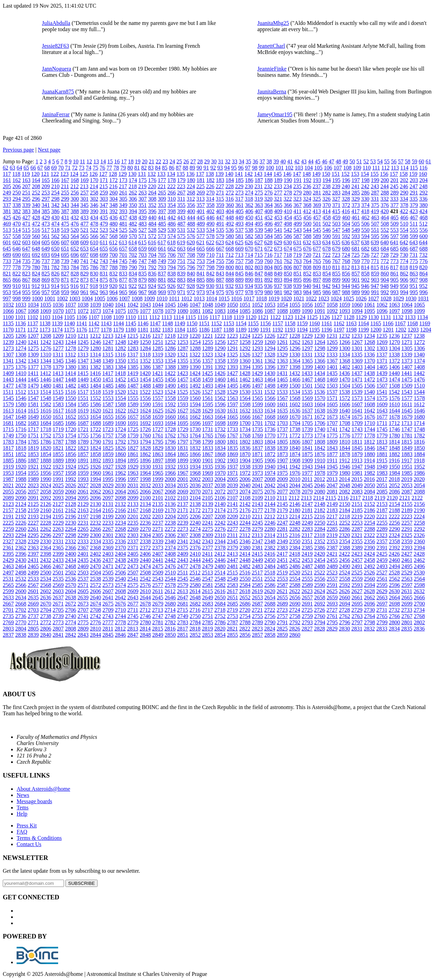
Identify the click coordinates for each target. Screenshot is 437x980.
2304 (145, 535)
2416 (270, 554)
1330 (294, 355)
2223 (407, 516)
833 (123, 274)
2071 (208, 492)
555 (414, 230)
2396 (21, 554)
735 (26, 261)
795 (181, 267)
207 (26, 186)
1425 (207, 373)
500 (307, 224)
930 (210, 286)
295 (26, 199)
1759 (133, 435)
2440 (145, 560)
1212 (95, 336)
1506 (370, 386)
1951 (407, 467)
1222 (220, 336)
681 (356, 249)
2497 (8, 573)
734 (17, 261)
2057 (33, 492)
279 (298, 193)
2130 (95, 504)
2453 (307, 560)
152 (345, 174)
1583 (58, 404)
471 (26, 224)
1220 (195, 336)
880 (152, 280)
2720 (245, 610)
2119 (380, 498)
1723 (108, 429)
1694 (170, 423)
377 (394, 205)
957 (46, 292)
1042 (133, 305)
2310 (220, 535)
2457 (357, 560)
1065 (419, 305)
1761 (158, 435)
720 (307, 255)
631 (297, 242)
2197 (83, 516)
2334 (95, 541)
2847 (133, 635)
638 (365, 242)
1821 (58, 448)
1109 (119, 317)
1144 (119, 323)
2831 (357, 629)
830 (94, 274)
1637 (307, 411)
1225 (257, 336)
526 (133, 230)
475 (65, 224)
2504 (95, 573)
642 (404, 242)
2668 (21, 604)
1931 (158, 467)
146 (287, 174)
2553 (282, 579)
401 (201, 211)
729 (394, 255)
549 (356, 230)
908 (424, 280)
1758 (120, 435)
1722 (95, 429)
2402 (95, 554)
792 (152, 267)
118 (16, 174)
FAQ (22, 832)
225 (200, 186)
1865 (183, 454)
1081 (195, 311)
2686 (245, 604)
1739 (307, 429)
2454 (320, 560)
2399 (58, 554)
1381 (83, 367)
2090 (21, 498)
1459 (208, 379)
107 (338, 168)
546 (327, 230)
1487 (133, 386)
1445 (33, 379)
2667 (8, 604)
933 (239, 286)
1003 (75, 298)
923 (142, 286)
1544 (419, 392)
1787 (58, 442)
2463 (8, 566)
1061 (370, 305)
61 (428, 161)
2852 (195, 635)
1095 (370, 311)
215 (103, 186)
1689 (108, 423)
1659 (158, 417)
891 (259, 280)
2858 (270, 635)
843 (220, 274)
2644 (145, 597)
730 (404, 255)
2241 (208, 523)
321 (278, 199)
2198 (95, 516)
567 (104, 236)
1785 (33, 442)
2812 (120, 629)
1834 (220, 448)
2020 (419, 479)
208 (36, 186)
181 (201, 180)
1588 (120, 404)
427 (26, 217)
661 (162, 249)
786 (94, 267)
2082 (345, 492)
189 (278, 180)
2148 (320, 504)
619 (181, 242)
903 (375, 280)
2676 (120, 604)
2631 (407, 591)
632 (307, 242)
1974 (270, 473)
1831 (183, 448)
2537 (83, 579)
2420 (319, 554)
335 (413, 199)
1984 (394, 473)
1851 (8, 454)
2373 (158, 548)
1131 (386, 317)
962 (94, 292)
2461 (407, 560)
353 (162, 205)
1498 (270, 386)
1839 (282, 448)
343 (65, 205)
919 (103, 286)
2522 (319, 573)
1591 (158, 404)
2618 (245, 591)
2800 (394, 622)
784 (75, 267)
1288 (195, 348)
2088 (419, 492)
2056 (21, 492)
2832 (369, 629)
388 (75, 211)
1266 (345, 342)
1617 (58, 411)
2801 (407, 622)
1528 (220, 392)
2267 (108, 529)
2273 (183, 529)
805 (278, 267)
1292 (245, 348)
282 (327, 193)
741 (84, 261)
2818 (195, 629)
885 (201, 280)
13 (96, 161)
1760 (145, 435)
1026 (361, 298)
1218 (170, 336)
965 (123, 292)
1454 (145, 379)
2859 (282, 635)
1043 (145, 305)
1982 (370, 473)
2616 (220, 591)
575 (181, 236)
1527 (207, 392)
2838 (21, 635)
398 (172, 211)
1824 (95, 448)
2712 (145, 610)
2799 (382, 622)
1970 (220, 473)
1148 (167, 323)
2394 (419, 548)
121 (45, 174)
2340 (170, 541)
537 (239, 230)
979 (259, 292)
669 (239, 249)
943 (336, 286)
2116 (343, 498)
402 (210, 211)
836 (152, 274)
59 (415, 161)
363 (259, 205)
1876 (320, 454)
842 (210, 274)
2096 (95, 498)
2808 (71, 629)
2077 (282, 492)
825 (46, 274)
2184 (345, 510)
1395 (257, 367)
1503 (332, 386)
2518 (270, 573)
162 (17, 180)
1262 (295, 342)
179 (181, 180)
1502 (320, 386)
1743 (357, 429)
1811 (357, 442)
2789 (257, 622)
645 (7, 249)
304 (113, 199)
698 (94, 255)
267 (181, 193)
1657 (133, 417)
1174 (57, 330)
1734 (245, 429)
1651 (58, 417)
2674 (95, 604)
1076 (133, 311)
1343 (33, 361)
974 (210, 292)
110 (367, 168)
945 (355, 286)
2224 (419, 516)
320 (268, 199)
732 (423, 255)
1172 (33, 330)
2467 (58, 566)
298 (55, 199)
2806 (46, 629)
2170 (170, 510)
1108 (106, 317)
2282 (295, 529)
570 (133, 236)
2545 (183, 579)
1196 (327, 330)
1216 (145, 336)
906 (404, 280)
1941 (282, 467)
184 (230, 180)
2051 (382, 485)
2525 (357, 573)
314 (210, 199)
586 (288, 236)
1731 (208, 429)
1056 (307, 305)
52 (366, 161)
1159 (302, 323)
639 (375, 242)
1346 (71, 361)
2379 (233, 548)
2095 (83, 498)
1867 (208, 454)
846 (249, 274)
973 (201, 292)
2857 (257, 635)
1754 (71, 435)
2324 (394, 535)
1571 (332, 398)
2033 (158, 485)
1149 (180, 323)
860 (385, 274)
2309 (208, 535)
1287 (183, 348)
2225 (8, 523)
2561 (382, 579)
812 (346, 267)
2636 (46, 597)
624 (229, 242)
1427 (232, 373)
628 (268, 242)
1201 (388, 330)
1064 (407, 305)
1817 (8, 448)
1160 (314, 323)
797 (201, 267)
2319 (332, 535)
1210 (71, 336)
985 (317, 292)
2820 (220, 629)
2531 (8, 579)
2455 (332, 560)
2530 (419, 573)
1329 (282, 355)
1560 (195, 398)
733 (7, 261)
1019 (274, 298)
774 (404, 261)
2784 (195, 622)
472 (36, 224)
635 (336, 242)
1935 (208, 467)
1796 (170, 442)
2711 (133, 610)
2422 (344, 554)
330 (365, 199)
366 (288, 205)
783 (65, 267)
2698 (394, 604)
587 (298, 236)
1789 (83, 442)
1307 (8, 355)
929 (200, 286)
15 (110, 161)
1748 (419, 429)
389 (84, 211)
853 (317, 274)
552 (385, 230)
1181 (143, 330)
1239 (8, 342)
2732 (394, 610)
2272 (170, 529)
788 (113, 267)
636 (346, 242)
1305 (407, 348)
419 (375, 211)
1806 (295, 442)
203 (414, 180)
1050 (233, 305)
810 (327, 267)
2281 (282, 529)
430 (55, 217)
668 (230, 249)
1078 (158, 311)
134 (171, 174)
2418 (294, 554)
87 (179, 168)
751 (181, 261)
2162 (71, 510)
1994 (95, 479)
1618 (71, 411)
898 (327, 280)
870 (55, 280)
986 (327, 292)
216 (113, 186)
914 (55, 286)
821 (7, 274)
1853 (33, 454)
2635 (33, 597)
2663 (382, 597)
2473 (133, 566)
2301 (108, 535)
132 (152, 174)
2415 (257, 554)
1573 (357, 398)
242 (365, 186)
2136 (170, 504)
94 (227, 168)
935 (258, 286)
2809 (83, 629)
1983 (382, 473)
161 (7, 180)
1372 (394, 361)
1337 (382, 355)
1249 (133, 342)
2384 (295, 548)
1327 (257, 355)
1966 (170, 473)
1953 (8, 473)
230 (249, 186)
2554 (295, 579)
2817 (182, 629)
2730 (369, 610)
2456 (345, 560)
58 (408, 161)
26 (186, 161)
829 (84, 274)
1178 (106, 330)
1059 (345, 305)
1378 (46, 367)
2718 (220, 610)
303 (104, 199)
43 (304, 161)
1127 (336, 317)
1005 (100, 298)
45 (318, 161)
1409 (8, 373)
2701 (8, 610)
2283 (307, 529)
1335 (357, 355)
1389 (183, 367)
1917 (407, 460)
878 (133, 280)
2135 (158, 504)
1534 (294, 392)
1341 (8, 361)
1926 (95, 467)
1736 (270, 429)
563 (65, 236)
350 (133, 205)
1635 (282, 411)
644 (423, 242)
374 (365, 205)
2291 (407, 529)
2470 (95, 566)
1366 (320, 361)
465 (394, 217)
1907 (282, 460)
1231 (332, 336)
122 (55, 174)
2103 (183, 498)
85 (165, 168)
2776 (95, 622)
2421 (332, 554)
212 (74, 186)
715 (258, 255)
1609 (382, 404)
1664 (220, 417)
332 (384, 199)
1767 (233, 435)
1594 (195, 404)
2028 (95, 485)
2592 (345, 585)
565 (84, 236)
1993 (83, 479)
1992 (71, 479)
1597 (233, 404)
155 (374, 174)
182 (210, 180)
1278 (71, 348)
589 (317, 236)
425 (7, 217)
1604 (320, 404)
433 (84, 217)
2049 (357, 485)
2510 (170, 573)
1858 (95, 454)
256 (75, 193)
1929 (133, 467)
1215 (133, 336)
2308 (195, 535)
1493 (208, 386)
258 (94, 193)
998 (17, 298)
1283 (133, 348)
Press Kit (27, 825)
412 (307, 211)
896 (307, 280)
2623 (307, 591)
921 (123, 286)
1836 (245, 448)
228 (229, 186)
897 (317, 280)
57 (401, 161)
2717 (207, 610)
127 (103, 174)
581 (239, 236)
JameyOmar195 (275, 114)
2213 (282, 516)
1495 (233, 386)
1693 (158, 423)
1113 (167, 317)
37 (262, 161)
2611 (158, 591)
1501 (307, 386)
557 (7, 236)
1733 (233, 429)
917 (84, 286)
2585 (257, 585)
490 (210, 224)
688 (424, 249)
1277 (58, 348)
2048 (345, 485)
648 (36, 249)
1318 (145, 355)
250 (17, 193)
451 (259, 217)
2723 (282, 610)
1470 (345, 379)
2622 (294, 591)
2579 (183, 585)
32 (228, 161)
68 (47, 168)
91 (206, 168)
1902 (220, 460)
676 (307, 249)
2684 (220, 604)
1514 (45, 392)
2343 (208, 541)
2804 (21, 629)
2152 (370, 504)
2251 (332, 523)
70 (61, 168)
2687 (257, 604)
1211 (83, 336)
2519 (282, 573)
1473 (382, 379)
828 (75, 274)
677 (317, 249)
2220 (369, 516)
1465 (282, 379)
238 (326, 186)
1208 (46, 336)
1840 (295, 448)
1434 (319, 373)
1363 (282, 361)
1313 (83, 355)
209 (46, 186)
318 (249, 199)
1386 (145, 367)
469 (7, 224)
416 (346, 211)
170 (94, 180)
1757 (108, 435)
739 (65, 261)
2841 (58, 635)
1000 (37, 298)
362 (249, 205)
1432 (294, 373)
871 (65, 280)
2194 (46, 516)
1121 (263, 317)
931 (220, 286)
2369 (108, 548)
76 (102, 168)
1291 (233, 348)
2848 (145, 635)
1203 (413, 330)
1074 (108, 311)
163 (26, 180)
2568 (46, 585)
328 (346, 199)
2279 (257, 529)
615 (142, 242)
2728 (344, 610)
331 (375, 199)
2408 (170, 554)
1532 (270, 392)
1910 (320, 460)
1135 (8, 323)
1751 (33, 435)
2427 (407, 554)
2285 (332, 529)
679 (336, 249)
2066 (145, 492)
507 (375, 224)
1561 (208, 398)
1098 (407, 311)
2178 (270, 510)
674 (288, 249)
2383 (282, 548)
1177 (94, 330)
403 (220, 211)
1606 (345, 404)
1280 (95, 348)
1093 (345, 311)
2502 (71, 573)
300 (75, 199)
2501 (58, 573)
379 (414, 205)
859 (375, 274)
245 (394, 186)
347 (104, 205)
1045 (170, 305)
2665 (407, 597)
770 (365, 261)
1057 (320, 305)
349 (123, 205)
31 (221, 161)
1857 (83, 454)
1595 (208, 404)
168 (75, 180)
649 (46, 249)
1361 (257, 361)
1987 (8, 479)
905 (394, 280)
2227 (33, 523)
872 (75, 280)
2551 (257, 579)
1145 (131, 323)
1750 (21, 435)
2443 (183, 560)
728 (384, 255)
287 (375, 193)
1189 (241, 330)
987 (336, 292)
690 (17, 255)
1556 (145, 398)
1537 (332, 392)
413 (317, 211)
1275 (33, 348)
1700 (245, 423)
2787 (233, 622)
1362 (270, 361)
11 (83, 161)
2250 (320, 523)
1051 (245, 305)
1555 (133, 398)
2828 (319, 629)
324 (307, 199)
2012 (319, 479)
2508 (145, 573)
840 (191, 274)
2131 (108, 504)
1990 (46, 479)
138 (210, 174)
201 (394, 180)
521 (84, 230)
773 (394, 261)
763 (298, 261)
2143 (257, 504)
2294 (21, 535)
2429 (8, 560)
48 (338, 161)
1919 (8, 467)
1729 (183, 429)
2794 (320, 622)
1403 (357, 367)
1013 (199, 298)
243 (375, 186)
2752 (220, 616)
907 (414, 280)
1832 (195, 448)
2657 (307, 597)
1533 (282, 392)
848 (268, 274)
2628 (369, 591)
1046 (183, 305)
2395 (8, 554)
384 (36, 211)
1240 (21, 342)
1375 (8, 367)
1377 (33, 367)
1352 (145, 361)
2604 (71, 591)
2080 (320, 492)
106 (328, 168)
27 (193, 161)
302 (94, 199)
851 (298, 274)
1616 (46, 411)
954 (17, 292)
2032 (145, 485)
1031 (423, 298)
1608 (370, 404)
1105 (69, 317)
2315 (282, 535)
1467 (307, 379)
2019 (407, 479)
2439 (133, 560)
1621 (108, 411)
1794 (145, 442)
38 (269, 161)
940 (307, 286)
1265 (332, 342)
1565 (257, 398)
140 (229, 174)
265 (162, 193)
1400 (320, 367)
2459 (382, 560)
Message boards (34, 801)
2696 (370, 604)
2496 (419, 566)
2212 (270, 516)
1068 (33, 311)
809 (317, 267)
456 (307, 217)
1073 (95, 311)
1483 (83, 386)
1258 (245, 342)
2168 (145, 510)
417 (355, 211)
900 (346, 280)
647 (26, 249)
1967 (183, 473)
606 (55, 242)
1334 (344, 355)
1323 (207, 355)
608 (75, 242)
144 (268, 174)
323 (297, 199)
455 (298, 217)
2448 (245, 560)
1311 (58, 355)
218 (133, 186)
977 (239, 292)
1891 (83, 460)
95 (234, 168)
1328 (270, 355)
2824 (270, 629)
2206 (195, 516)
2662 (370, 597)
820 (423, 267)
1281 (108, 348)
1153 (229, 323)
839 (181, 274)
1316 (120, 355)
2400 (71, 554)
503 (336, 224)
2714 (170, 610)
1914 (369, 460)
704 (152, 255)
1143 (106, 323)
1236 (394, 336)
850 (288, 274)
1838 (270, 448)
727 (375, 255)
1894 (120, 460)
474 (55, 224)
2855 (233, 635)
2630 (394, 591)
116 (423, 168)
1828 (145, 448)
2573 (108, 585)
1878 (345, 454)
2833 (382, 629)
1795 (158, 442)
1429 (257, 373)
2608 (120, 591)
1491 (183, 386)
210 (55, 186)
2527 (382, 573)
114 (404, 168)
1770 (270, 435)
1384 (120, 367)
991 (375, 292)
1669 (282, 417)
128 (113, 174)
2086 (394, 492)
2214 (294, 516)
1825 (108, 448)
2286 (345, 529)
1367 (332, 361)
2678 (145, 604)
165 (46, 180)
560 (36, 236)
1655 (108, 417)
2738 (46, 616)
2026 (71, 485)
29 (207, 161)
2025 (58, 485)
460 (346, 217)
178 (172, 180)
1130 (374, 317)
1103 (45, 317)
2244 (245, 523)
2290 (394, 529)
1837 (257, 448)
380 (424, 205)
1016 (236, 298)
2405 (133, 554)
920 (113, 286)
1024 (336, 298)
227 (220, 186)
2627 (357, 591)
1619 (83, 411)
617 (162, 242)
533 (201, 230)
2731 (382, 610)
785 (84, 267)
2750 (195, 616)
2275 (208, 529)
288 (385, 193)
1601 (282, 404)
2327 (8, 541)
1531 (257, 392)
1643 (382, 411)
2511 (183, 573)
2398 (46, 554)
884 (191, 280)
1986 (419, 473)
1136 (20, 323)
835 (143, 274)
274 (249, 193)
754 (210, 261)
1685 (58, 423)
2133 (133, 504)
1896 (145, 460)
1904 (245, 460)
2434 (71, 560)
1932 (170, 467)
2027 (83, 485)
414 (326, 211)
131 (142, 174)
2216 (319, 516)
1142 (94, 323)
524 (113, 230)
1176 (81, 330)
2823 (257, 629)
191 (298, 180)
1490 (170, 386)
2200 (120, 516)
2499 (33, 573)
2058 (46, 492)
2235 (133, 523)
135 (181, 174)
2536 (71, 579)
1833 (208, 448)
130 (132, 174)
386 (55, 211)
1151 (204, 323)
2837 (8, 635)
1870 (245, 454)
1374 (419, 361)
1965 (158, 473)
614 (133, 242)
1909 (307, 460)
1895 (133, 460)
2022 (21, 485)
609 (84, 242)
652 (75, 249)
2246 (270, 523)
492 (230, 224)
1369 (357, 361)
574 (172, 236)
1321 (182, 355)
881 (162, 280)
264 (152, 193)
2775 (83, 622)
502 (327, 224)
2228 (46, 523)
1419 (133, 373)
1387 (158, 367)
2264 (71, 529)
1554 (120, 398)
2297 (58, 535)
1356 (195, 361)
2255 (382, 523)
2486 (295, 566)
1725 (133, 429)
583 (259, 236)
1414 (70, 373)
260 (113, 193)
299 (65, 199)
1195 (314, 330)
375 (375, 205)
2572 (95, 585)
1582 (46, 404)
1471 (357, 379)
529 (162, 230)
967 (143, 292)
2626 (344, 591)
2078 (295, 492)
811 (336, 267)
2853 (208, 635)
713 (239, 255)
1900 (195, 460)
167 (65, 180)
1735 (257, 429)
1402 (345, 367)
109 (357, 168)
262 (133, 193)
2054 (419, 485)
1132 (398, 317)
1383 (108, 367)
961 (84, 292)
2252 (345, 523)
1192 (278, 330)
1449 (83, 379)
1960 (95, 473)
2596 (394, 585)
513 (7, 230)
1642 (370, 411)
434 (94, 217)
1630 (220, 411)
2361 (8, 548)
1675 (357, 417)
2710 (120, 610)
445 (201, 217)
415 (336, 211)
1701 (257, 423)
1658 (145, 417)
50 (352, 161)
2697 (382, 604)
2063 (108, 492)
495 (259, 224)
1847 (382, 448)
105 (318, 168)
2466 (46, 566)
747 (143, 261)
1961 (108, 473)
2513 (207, 573)
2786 (220, 622)
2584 (245, 585)
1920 (21, 467)
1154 (241, 323)
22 (158, 161)
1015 (224, 298)
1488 (145, 386)
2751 (208, 616)
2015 (357, 479)
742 (94, 261)
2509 (158, 573)
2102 (170, 498)
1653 (83, 417)
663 (181, 249)
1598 (245, 404)
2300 (95, 535)
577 (201, 236)
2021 (8, 485)
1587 (108, 404)
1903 (233, 460)
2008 (270, 479)
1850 (419, 448)
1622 (120, 411)
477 (84, 224)
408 (268, 211)
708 (191, 255)
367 (298, 205)
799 (220, 267)
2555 (307, 579)
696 (75, 255)
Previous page (18, 150)
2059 (58, 492)
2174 (220, 510)
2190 (419, 510)
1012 (186, 298)
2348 (270, 541)
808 (307, 267)
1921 (33, 467)
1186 (204, 330)
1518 (95, 392)
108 (347, 168)
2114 (318, 498)
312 (191, 199)
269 (201, 193)
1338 (394, 355)
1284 (145, 348)
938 (288, 286)
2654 (270, 597)
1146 (143, 323)
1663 (208, 417)
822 (17, 274)
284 (346, 193)
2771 (33, 622)
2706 (71, 610)
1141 (81, 323)
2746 (145, 616)
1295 (282, 348)
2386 (320, 548)
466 (404, 217)
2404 (120, 554)
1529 (232, 392)
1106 (81, 317)
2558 (345, 579)
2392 (394, 548)
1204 (426, 330)
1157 (278, 323)
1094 (357, 311)
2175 (233, 510)
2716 (195, 610)
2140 (220, 504)
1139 (57, 323)
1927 (108, 467)
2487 (307, 566)
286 (365, 193)
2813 (133, 629)
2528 (394, 573)
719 (297, 255)
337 (7, 205)
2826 (294, 629)
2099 (133, 498)
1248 (120, 342)
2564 (419, 579)
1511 (8, 392)
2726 (319, 610)
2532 (21, 579)
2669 (33, 604)
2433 (58, 560)
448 (230, 217)
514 (17, 230)
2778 (120, 622)
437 (123, 217)
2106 (220, 498)
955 (26, 292)
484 (152, 224)
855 (336, 274)
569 (123, 236)
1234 (369, 336)
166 (55, 180)
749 (162, 261)
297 (46, 199)
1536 (319, 392)
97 (248, 168)
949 (394, 286)
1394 (245, 367)
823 (26, 274)
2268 (120, 529)
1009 (149, 298)
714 (249, 255)
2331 (58, 541)
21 (152, 161)
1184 (180, 330)
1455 (158, 379)
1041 (120, 305)
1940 (270, 467)
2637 (58, 597)
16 (117, 161)
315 (220, 199)
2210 (245, 516)
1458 (195, 379)
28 (200, 161)
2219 (357, 516)
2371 (133, 548)
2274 (195, 529)
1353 (158, 361)
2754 (245, 616)
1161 (327, 323)
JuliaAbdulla (56, 23)
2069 (183, 492)
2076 (270, 492)
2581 (208, 585)
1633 (257, 411)
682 (365, 249)
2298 (71, 535)
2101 (158, 498)
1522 (145, 392)
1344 (46, 361)
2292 (419, 529)
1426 (220, 373)
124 (74, 174)
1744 (370, 429)
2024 (46, 485)
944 (346, 286)
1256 (220, 342)
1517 (83, 392)
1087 (270, 311)
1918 (419, 460)
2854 (220, 635)
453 (278, 217)
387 (65, 211)
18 (131, 161)
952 (423, 286)
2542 (145, 579)
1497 (257, 386)
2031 (133, 485)
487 (181, 224)
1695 (183, 423)
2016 (369, 479)
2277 (233, 529)
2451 (282, 560)
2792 (295, 622)
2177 (257, 510)
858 (365, 274)
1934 (195, 467)
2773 (58, 622)
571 (143, 236)
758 (249, 261)
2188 (394, 510)
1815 (407, 442)
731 (413, 255)
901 (356, 280)
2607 (108, 591)
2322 (369, 535)
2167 (133, 510)
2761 (332, 616)
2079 (307, 492)
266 (172, 193)
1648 (21, 417)
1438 (369, 373)
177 (162, 180)
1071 (71, 311)
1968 (195, 473)
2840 (46, 635)
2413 (232, 554)
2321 (357, 535)
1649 (33, 417)
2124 (21, 504)
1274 (21, 348)
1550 (71, 398)
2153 (382, 504)
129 (122, 174)
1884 (419, 454)
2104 (195, 498)
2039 (233, 485)
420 (384, 211)
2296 (46, 535)
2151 (357, 504)
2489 (332, 566)
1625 (158, 411)
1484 (95, 386)
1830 (170, 448)
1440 (394, 373)
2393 (407, 548)
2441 (158, 560)
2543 (158, 579)
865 (7, 280)
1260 (270, 342)
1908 (295, 460)
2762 (345, 616)
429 (46, 217)
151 (336, 174)
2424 (369, 554)
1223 (232, 336)
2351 (307, 541)
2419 (307, 554)
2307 (183, 535)
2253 (357, 523)
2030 (120, 485)
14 (103, 161)
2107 (233, 498)
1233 (357, 336)
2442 (170, 560)
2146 (295, 504)
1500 (295, 386)
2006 (245, 479)
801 (239, 267)
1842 (320, 448)
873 (84, 280)
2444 (195, 560)
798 (210, 267)
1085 (245, 311)
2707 (83, 610)
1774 (320, 435)
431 (65, 217)
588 (307, 236)
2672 (71, 604)
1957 (58, 473)
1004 (87, 298)
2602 (46, 591)
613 (123, 242)
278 (288, 193)
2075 (257, 492)
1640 (345, 411)
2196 (71, 516)
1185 (192, 330)
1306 (419, 348)
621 (200, 242)
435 (104, 217)
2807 (58, 629)
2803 (8, 629)
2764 (370, 616)
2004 (220, 479)
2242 (220, 523)
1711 (382, 423)
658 (133, 249)
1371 (382, 361)
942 (326, 286)
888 (230, 280)
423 (413, 211)
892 (268, 280)
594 (365, 236)
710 (210, 255)
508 (385, 224)
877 (123, 280)
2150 (345, 504)
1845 (357, 448)
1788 (71, 442)
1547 (33, 398)
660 (152, 249)
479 (104, 224)
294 (17, 199)
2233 (108, 523)
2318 (319, 535)
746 (133, 261)
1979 (332, 473)
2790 (270, 622)
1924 (71, 467)
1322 (195, 355)
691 (26, 255)
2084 (370, 492)
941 (317, 286)
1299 (332, 348)
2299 (83, 535)
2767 (407, 616)
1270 (394, 342)
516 (36, 230)
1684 (46, 423)
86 (172, 168)
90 (199, 168)
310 (172, 199)
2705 (58, 610)
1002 (62, 298)
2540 (120, 579)
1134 (422, 317)
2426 (394, 554)
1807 (307, 442)
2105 (208, 498)
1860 (120, 454)
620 (191, 242)
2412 (220, 554)
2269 (133, 529)
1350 (120, 361)
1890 (71, 460)
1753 (58, 435)
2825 (282, 629)
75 (95, 168)
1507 (382, 386)
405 (239, 211)
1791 (108, 442)
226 (210, 186)
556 (424, 230)
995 (414, 292)
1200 (376, 330)
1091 (320, 311)
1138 (45, 323)
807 (298, 267)
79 (123, 168)
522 (94, 230)
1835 (233, 448)
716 (268, 255)
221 (162, 186)
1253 (183, 342)
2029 (108, 485)
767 (336, 261)
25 (179, 161)
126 (93, 174)
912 (36, 286)
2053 (407, 485)
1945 (332, 467)
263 (143, 193)
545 (317, 230)
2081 (332, 492)
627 (258, 242)
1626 (170, 411)
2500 (46, 573)
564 (75, 236)
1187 (216, 330)
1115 (191, 317)
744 (113, 261)
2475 (158, 566)
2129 (83, 504)
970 (172, 292)
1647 (8, 417)
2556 (320, 579)
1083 (220, 311)
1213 (108, 336)
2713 (157, 610)
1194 (302, 330)
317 (239, 199)
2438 (120, 560)
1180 (131, 330)
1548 (46, 398)
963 (104, 292)
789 (123, 267)
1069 (46, 311)
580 (230, 236)
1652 (71, 417)
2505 (108, 573)
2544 (170, 579)
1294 (270, 348)
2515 (232, 573)
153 (355, 174)
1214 (120, 336)
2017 (382, 479)
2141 (233, 504)
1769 (257, 435)
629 (278, 242)
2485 (282, 566)
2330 (46, 541)
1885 (8, 460)
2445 (208, 560)
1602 (295, 404)
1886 (21, 460)
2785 (208, 622)
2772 (46, 622)
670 (249, 249)
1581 (33, 404)
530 (172, 230)
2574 (120, 585)
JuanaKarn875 (58, 92)
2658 (320, 597)
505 (356, 224)
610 (94, 242)
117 (7, 174)
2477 (183, 566)
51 (359, 161)
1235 (382, 336)
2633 (8, 597)
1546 (21, 398)
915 (65, 286)
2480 (220, 566)
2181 (307, 510)
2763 (357, 616)
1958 (71, 473)
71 (68, 168)
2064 (120, 492)
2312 (245, 535)
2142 (245, 504)
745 (123, 261)
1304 (394, 348)
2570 (71, 585)
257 (84, 193)
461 (356, 217)
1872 (270, 454)
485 (162, 224)
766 (327, 261)
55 (387, 161)
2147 (307, 504)
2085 (382, 492)
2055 (8, 492)
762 (288, 261)
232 (268, 186)
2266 (95, 529)
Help (22, 814)
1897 (158, 460)
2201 (133, 516)
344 (75, 205)
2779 (133, 622)
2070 (195, 492)
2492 (370, 566)
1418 (120, 373)
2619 (257, 591)
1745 (382, 429)
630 (288, 242)
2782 (170, 622)
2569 (58, 585)
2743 (108, 616)
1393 (233, 367)
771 (375, 261)
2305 (158, 535)
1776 (345, 435)
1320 (170, 355)
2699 (407, 604)
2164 (95, 510)
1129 (361, 317)
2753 (233, 616)
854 (327, 274)
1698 (220, 423)
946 (365, 286)
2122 (417, 498)
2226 (21, 523)
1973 (257, 473)
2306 (170, 535)
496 (268, 224)
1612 (419, 404)
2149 (332, 504)
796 (191, 267)
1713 (407, 423)
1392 (220, 367)
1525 (182, 392)
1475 (407, 379)
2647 (183, 597)
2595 (382, 585)
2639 (83, 597)
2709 (108, 610)
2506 (120, 573)
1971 (233, 473)
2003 (208, 479)
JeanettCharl (271, 46)
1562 (220, 398)
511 (414, 224)
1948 (370, 467)
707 (181, 255)
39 (276, 161)
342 (55, 205)
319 (258, 199)
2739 (58, 616)
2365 (58, 548)
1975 (282, 473)
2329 (33, 541)
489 (201, 224)
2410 (195, 554)
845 (239, 274)
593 (356, 236)
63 (12, 168)
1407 (407, 367)
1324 (220, 355)
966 (133, 292)
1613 (8, 411)
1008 (137, 298)
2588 (295, 585)
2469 (83, 566)
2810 (95, 629)
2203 (158, 516)
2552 (270, 579)
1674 (345, 417)
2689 (282, 604)
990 (365, 292)
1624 (145, 411)
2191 (8, 516)
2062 (95, 492)
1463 (257, 379)
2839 (33, 635)
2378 (220, 548)
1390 (195, 367)
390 (94, 211)
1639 (332, 411)
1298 (320, 348)
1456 (170, 379)
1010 (162, 298)
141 (239, 174)
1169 (425, 323)
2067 (158, 492)
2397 (33, 554)
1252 (170, 342)
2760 (320, 616)
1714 (419, 423)
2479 (208, 566)
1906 (270, 460)
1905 (257, 460)
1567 (282, 398)
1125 (312, 317)
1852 (21, 454)
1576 (394, 398)
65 (26, 168)
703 (143, 255)
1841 (307, 448)
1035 (46, 305)
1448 (71, 379)
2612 (170, 591)
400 (191, 211)
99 (262, 168)
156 (384, 174)
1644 (394, 411)
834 (133, 274)
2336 (120, 541)
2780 (145, 622)
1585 (83, 404)
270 (210, 193)
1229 (307, 336)
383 (26, 211)
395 (143, 211)
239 (336, 186)
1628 (195, 411)
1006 (112, 298)
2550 (245, 579)
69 (54, 168)
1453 (133, 379)
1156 (266, 323)
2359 (407, 541)
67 (40, 168)
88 (185, 168)
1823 (83, 448)
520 (75, 230)
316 (229, 199)
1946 (345, 467)
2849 (158, 635)
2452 (295, 560)
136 (190, 174)
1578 (419, 398)
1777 (357, 435)
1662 (195, 417)
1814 (394, 442)
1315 (108, 355)
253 (46, 193)
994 (404, 292)
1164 (363, 323)
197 (356, 180)
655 (104, 249)
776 (424, 261)
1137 (33, 323)
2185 (357, 510)
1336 (369, 355)
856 (346, 274)
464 (385, 217)
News (23, 795)
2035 (183, 485)
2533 (33, 579)
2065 (133, 492)
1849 (407, 448)
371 (336, 205)
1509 (407, 386)
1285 (158, 348)
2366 (71, 548)
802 (249, 267)
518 (55, 230)
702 (133, 255)
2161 (58, 510)
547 (336, 230)
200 (385, 180)
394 (133, 211)
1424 (195, 373)
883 (181, 280)
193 (317, 180)
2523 (332, 573)
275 (259, 193)
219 (142, 186)
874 (94, 280)
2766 (394, 616)
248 (423, 186)
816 (384, 267)
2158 (21, 510)
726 (365, 255)
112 (385, 168)
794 (172, 267)
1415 (83, 373)
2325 (407, 535)
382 (17, 211)
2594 (370, 585)
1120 (251, 317)
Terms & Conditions (39, 838)
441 (162, 217)
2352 (320, 541)
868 (36, 280)
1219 (182, 336)
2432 (46, 560)
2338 (145, 541)
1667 (257, 417)
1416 (95, 373)
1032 (8, 305)
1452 (120, 379)
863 (414, 274)
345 (84, 205)
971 (181, 292)
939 (297, 286)
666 (210, 249)
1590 (145, 404)
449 (239, 217)
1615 (33, 411)
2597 (407, 585)
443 (181, 217)
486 (172, 224)
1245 (83, 342)
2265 (83, 529)
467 (414, 217)
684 (385, 249)
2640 (95, 597)
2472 (120, 566)
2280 (270, 529)
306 (133, 199)
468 (424, 217)
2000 (170, 479)
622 (210, 242)
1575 (382, 398)
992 (385, 292)
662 (172, 249)
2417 (282, 554)
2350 (295, 541)
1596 (220, 404)
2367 (83, 548)
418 (365, 211)
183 (220, 180)
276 (268, 193)
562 (55, 236)
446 (210, 217)
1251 (158, 342)
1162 (339, 323)
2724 (294, 610)
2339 (158, 541)
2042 (270, 485)
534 (210, 230)
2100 (145, 498)
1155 (253, 323)
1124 (300, 317)
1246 (95, 342)
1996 (120, 479)
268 (191, 193)
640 (384, 242)
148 (307, 174)
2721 (257, 610)
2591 (332, 585)
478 (94, 224)
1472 (370, 379)
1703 (282, 423)
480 (113, 224)
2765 (382, 616)
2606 (95, 591)
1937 (233, 467)
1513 (33, 392)
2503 (83, 573)
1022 (311, 298)
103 (299, 168)
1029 (398, 298)
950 (404, 286)
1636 (295, 411)
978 (249, 292)
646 (17, 249)
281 (317, 193)
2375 (183, 548)
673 (278, 249)
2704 (46, 610)
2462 (419, 560)
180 (191, 180)
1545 (8, 398)
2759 (307, 616)
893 (278, 280)
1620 (95, 411)
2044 (295, 485)
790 (133, 267)
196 (346, 180)
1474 (394, 379)
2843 (83, 635)
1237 (407, 336)
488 (191, 224)
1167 (400, 323)
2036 (195, 485)
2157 (8, 510)
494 (249, 224)
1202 (401, 330)
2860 (295, 635)
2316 (294, 535)
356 (191, 205)
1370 (370, 361)
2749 (183, 616)
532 (191, 230)
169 (84, 180)
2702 (21, 610)
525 (123, 230)
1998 (145, 479)
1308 (21, 355)
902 (365, 280)
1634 (270, 411)
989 (356, 292)
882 (172, 280)
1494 (220, 386)
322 (288, 199)
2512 (195, 573)
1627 (183, 411)
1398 (295, 367)
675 (298, 249)
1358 (220, 361)
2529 (407, 573)
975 (220, 292)
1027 (373, 298)
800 (230, 267)
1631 (233, 411)
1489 (158, 386)
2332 (71, 541)
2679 (158, 604)
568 (113, 236)
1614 (21, 411)
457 (317, 217)
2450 (270, 560)
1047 (195, 305)
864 (424, 274)
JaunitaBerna (272, 92)
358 (210, 205)
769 (356, 261)
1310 (46, 355)
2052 (394, 485)
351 (143, 205)
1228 (294, 336)
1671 (307, 417)
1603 (307, 404)
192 (307, 180)
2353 (332, 541)
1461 (233, 379)
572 (152, 236)
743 (104, 261)
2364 (46, 548)
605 (46, 242)
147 (297, 174)
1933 (183, 467)
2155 (407, 504)
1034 (33, 305)
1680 (419, 417)
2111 (282, 498)
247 (413, 186)
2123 (8, 504)
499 (298, 224)
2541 (133, 579)
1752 (46, 435)
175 (143, 180)
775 (414, 261)
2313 (257, 535)
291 (414, 193)
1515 (58, 392)
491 (220, 224)
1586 (95, 404)
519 (65, 230)
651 (65, 249)
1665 (233, 417)
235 (297, 186)
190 (288, 180)
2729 (357, 610)
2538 (95, 579)
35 (248, 161)
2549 (233, 579)
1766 (220, 435)
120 (35, 174)
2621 (282, 591)
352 (152, 205)
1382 (95, 367)
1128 (349, 317)
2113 (306, 498)
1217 (157, 336)
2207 (208, 516)
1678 (394, 417)
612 (113, 242)
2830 (344, 629)
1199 (363, 330)
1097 (394, 311)
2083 (357, 492)
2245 (257, 523)
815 (375, 267)
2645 (158, 597)
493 (239, 224)
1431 (282, 373)
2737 (33, 616)
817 (394, 267)
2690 (295, 604)
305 (123, 199)
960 (75, 292)
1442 (419, 373)
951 (413, 286)
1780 (394, 435)
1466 (295, 379)
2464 (21, 566)
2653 (257, 597)
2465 (33, 566)
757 (239, 261)
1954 (21, 473)
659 (143, 249)
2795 (332, 622)
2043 (282, 485)
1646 (419, 411)
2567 (33, 585)
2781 (158, 622)
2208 (220, 516)
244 (384, 186)
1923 (58, 467)
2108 (245, 498)
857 (356, 274)
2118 (368, 498)
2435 (83, 560)
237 (317, 186)
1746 (394, 429)
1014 (211, 298)
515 (26, 230)
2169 (158, 510)
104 (309, 168)
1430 (270, 373)
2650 (220, 597)
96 (241, 168)
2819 (207, 629)
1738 (295, 429)
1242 (46, 342)
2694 (345, 604)
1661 (183, 417)
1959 (83, 473)
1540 (369, 392)
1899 (183, 460)
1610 (394, 404)
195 (336, 180)
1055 (295, 305)
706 (172, 255)
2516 (245, 573)
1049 (220, 305)
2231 (83, 523)
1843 (332, 448)
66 (33, 168)
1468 (320, 379)
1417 (108, 373)
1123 (288, 317)
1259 (257, 342)
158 (403, 174)
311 (181, 199)
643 (413, 242)
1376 (21, 367)
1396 (270, 367)
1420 (145, 373)
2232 (95, 523)
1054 (282, 305)
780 (36, 267)
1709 (357, 423)
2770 (21, 622)
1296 (295, 348)
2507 (133, 573)
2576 (145, 585)
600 (424, 236)
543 (298, 230)
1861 (133, 454)
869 (46, 280)
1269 (382, 342)
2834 (394, 629)
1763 (183, 435)
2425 (382, 554)
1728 (170, 429)
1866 (195, 454)
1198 (351, 330)
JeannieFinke (272, 69)
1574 (370, 398)
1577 (407, 398)
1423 (182, 373)
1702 (270, 423)
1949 (382, 467)
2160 (46, 510)
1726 (145, 429)
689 (7, 255)
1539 (357, 392)
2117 (355, 498)
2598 (419, 585)
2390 (370, 548)
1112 (154, 317)
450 (249, 217)
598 (404, 236)
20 (145, 161)
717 (278, 255)
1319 (157, 355)
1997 (133, 479)
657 (123, 249)
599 (414, 236)
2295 (33, 535)
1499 (282, 386)
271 (220, 193)
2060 (71, 492)
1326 (245, 355)
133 (161, 174)
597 (394, 236)
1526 (195, 392)
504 (346, 224)
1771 (282, 435)
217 (123, 186)
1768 (245, 435)
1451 (108, 379)
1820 (46, 448)
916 (74, 286)
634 (326, 242)
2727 (332, 610)
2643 (133, 597)
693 (46, 255)
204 (424, 180)
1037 (71, 305)
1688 (95, 423)
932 (229, 286)
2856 (245, 635)
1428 (245, 373)
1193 (290, 330)
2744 (120, 616)
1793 (133, 442)
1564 (245, 398)
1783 (8, 442)
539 (259, 230)
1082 (208, 311)
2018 (394, 479)
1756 (95, 435)
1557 (158, 398)
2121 (404, 498)
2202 (145, 516)
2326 (419, 535)
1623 (133, 411)
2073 (233, 492)
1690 (120, 423)
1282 (120, 348)
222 (171, 186)
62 (6, 168)
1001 (50, 298)
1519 (108, 392)
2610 (145, 591)
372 (346, 205)
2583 (233, 585)
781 (46, 267)
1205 (8, 336)
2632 (419, 591)
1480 (46, 386)
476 (75, 224)
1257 (233, 342)
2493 (382, 566)
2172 (195, 510)
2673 (83, 604)
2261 (33, 529)
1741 (332, 429)
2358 (394, 541)
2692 (320, 604)
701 (123, 255)
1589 (133, 404)
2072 (220, 492)
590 (327, 236)
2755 (257, 616)
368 (307, 205)
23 (165, 161)
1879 (357, 454)
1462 (245, 379)
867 (26, 280)
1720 (71, 429)
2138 (195, 504)
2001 (183, 479)
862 (404, 274)
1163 (351, 323)
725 (355, 255)
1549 (58, 398)
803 (259, 267)
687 (414, 249)
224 (191, 186)
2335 (108, 541)
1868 (220, 454)
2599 (8, 591)
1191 (266, 330)
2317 (307, 535)
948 (384, 286)
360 (230, 205)
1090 (307, 311)
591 (336, 236)
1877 (332, 454)
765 (317, 261)
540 (268, 230)
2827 (307, 629)
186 (249, 180)
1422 (170, 373)
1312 (70, 355)
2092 (46, 498)
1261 (282, 342)
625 (239, 242)
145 (277, 174)
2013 (332, 479)
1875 (307, 454)
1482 (71, 386)
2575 (133, 585)
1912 (344, 460)
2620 (270, 591)
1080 (183, 311)
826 (55, 274)
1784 (21, 442)
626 (249, 242)
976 (230, 292)
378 (404, 205)
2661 (357, 597)
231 (258, 186)
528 (152, 230)
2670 (46, 604)
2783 (183, 622)
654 (94, 249)
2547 (208, 579)
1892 (95, 460)
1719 (58, 429)
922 (133, 286)
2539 (108, 579)
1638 (320, 411)
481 (123, 224)
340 (36, 205)
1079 (170, 311)
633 (317, 242)
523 (104, 230)
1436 (344, 373)
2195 (58, 516)
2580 (195, 585)
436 (113, 217)
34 (242, 161)
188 (268, 180)
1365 (307, 361)
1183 (167, 330)
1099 (419, 311)
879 (143, 280)
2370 (120, 548)
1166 (388, 323)
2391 (382, 548)
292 (424, 193)
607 (65, 242)
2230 (71, 523)
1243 (58, 342)
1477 (8, 386)
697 (84, 255)
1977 (307, 473)
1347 (83, 361)
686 (404, 249)
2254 (370, 523)
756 (230, 261)
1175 (69, 330)
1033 (21, 305)
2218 (344, 516)
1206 (21, 336)
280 (307, 193)
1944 (320, 467)
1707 (332, 423)
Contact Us (29, 844)
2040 (245, 485)
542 (288, 230)
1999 (158, 479)
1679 (407, 417)
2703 (33, 610)
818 (404, 267)
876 (113, 280)
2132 (120, 504)
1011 (174, 298)
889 (239, 280)
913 (45, 286)
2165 (108, 510)
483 (143, 224)
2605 (83, 591)
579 (220, 236)
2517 (257, 573)
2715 (182, 610)
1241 (33, 342)
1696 (195, 423)
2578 (170, 585)
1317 (133, 355)
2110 (270, 498)
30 (214, 161)
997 (7, 298)
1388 (170, 367)
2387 (332, 548)
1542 (394, 392)
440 (152, 217)
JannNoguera (56, 69)
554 (404, 230)
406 (249, 211)
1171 (20, 330)
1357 (208, 361)
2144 (270, 504)
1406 (394, 367)
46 (325, 161)
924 (152, 286)
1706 (320, 423)
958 (55, 292)
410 (288, 211)
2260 (21, 529)
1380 (71, 367)
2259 (8, 529)
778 (17, 267)
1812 (369, 442)
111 (376, 168)
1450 (95, 379)
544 (307, 230)
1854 (46, 454)
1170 (8, 330)
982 (288, 292)
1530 (245, 392)
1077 (145, 311)
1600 (270, 404)
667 (220, 249)
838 (172, 274)
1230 (319, 336)
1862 (145, 454)
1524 (170, 392)
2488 (320, 566)
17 (124, 161)
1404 (370, 367)
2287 (357, 529)
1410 (21, 373)
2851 (183, 635)
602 (17, 242)
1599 (257, 404)
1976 (295, 473)
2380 (245, 548)
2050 (370, 485)
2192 (21, 516)
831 (104, 274)
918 (94, 286)
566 (94, 236)
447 (220, 217)
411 (297, 211)
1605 (332, 404)
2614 (195, 591)
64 (19, 168)
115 (414, 168)
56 (394, 161)
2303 (133, 535)
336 (423, 199)
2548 (220, 579)
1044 (158, 305)
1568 (295, 398)
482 (133, 224)
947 (375, 286)
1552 (95, 398)
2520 (294, 573)
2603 (58, 591)
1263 (307, 342)
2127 (58, 504)
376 (385, 205)
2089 (8, 498)
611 (104, 242)
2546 (195, 579)
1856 (71, 454)
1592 (170, 404)
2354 (345, 541)
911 (26, 286)
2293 (8, 535)
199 (375, 180)
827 (65, 274)
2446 (220, 560)
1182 (155, 330)
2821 (232, 629)
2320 (344, 535)
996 (424, 292)
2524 (344, 573)
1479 (33, 386)
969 (162, 292)
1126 (324, 317)
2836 (419, 629)
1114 (179, 317)
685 (394, 249)
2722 (270, 610)
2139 (208, 504)
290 (404, 193)
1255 (208, 342)
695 (65, 255)
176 (152, 180)
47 (331, 161)
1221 (207, 336)
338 (17, 205)
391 (104, 211)
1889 (58, 460)
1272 (419, 342)
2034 (170, 485)
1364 (295, 361)
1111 (143, 317)
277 (278, 193)
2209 (233, 516)
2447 (233, 560)
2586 (270, 585)
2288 (370, 529)
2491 (357, 566)
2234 (120, 523)
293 (7, 199)
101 (280, 168)
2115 (331, 498)
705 (162, 255)
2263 (58, 529)
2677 (133, 604)
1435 (332, 373)
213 (84, 186)
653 (84, 249)
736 (36, 261)
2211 (257, 516)
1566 (270, 398)
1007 (125, 298)
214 (94, 186)
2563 (407, 579)
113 (395, 168)
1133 (410, 317)
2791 (282, 622)
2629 (382, 591)
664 (191, 249)
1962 (120, 473)
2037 (208, 485)
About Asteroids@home (43, 789)
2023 (33, 485)
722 (326, 255)
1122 (275, 317)
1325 (232, 355)
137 (200, 174)
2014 (344, 479)
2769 (8, 622)
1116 (203, 317)
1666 (245, 417)
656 (113, 249)
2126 (46, 504)
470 (17, 224)
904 (385, 280)
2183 (332, 510)
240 (346, 186)
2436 (95, 560)
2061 (83, 492)
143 (258, 174)
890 (249, 280)
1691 (133, 423)
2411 (207, 554)
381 (7, 211)
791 (143, 267)
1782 (419, 435)
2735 (8, 616)
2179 (282, 510)
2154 (394, 504)
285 (356, 193)
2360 (419, 541)
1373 (407, 361)
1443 (8, 379)
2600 (21, 591)
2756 (270, 616)
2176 (245, 510)
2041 (257, 485)
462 (365, 217)
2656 (295, 597)
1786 (46, 442)
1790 (95, 442)
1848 (394, 448)
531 (181, 230)
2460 (394, 560)
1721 (83, 429)
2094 (71, 498)
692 (36, 255)
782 (55, 267)
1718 (46, 429)
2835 (407, 629)
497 (278, 224)
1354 (170, 361)
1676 (370, 417)
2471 (108, 566)
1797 (183, 442)
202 (404, 180)
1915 (382, 460)
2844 (95, 635)
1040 (108, 305)
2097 (108, 498)
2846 (120, 635)
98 (255, 168)
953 (7, 292)
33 (235, 161)
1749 (8, 435)
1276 (46, 348)
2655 (282, 597)
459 (336, 217)
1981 (357, 473)
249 (7, 193)
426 (17, 217)
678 (327, 249)
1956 (46, 473)
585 (278, 236)
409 (278, 211)
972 (191, 292)
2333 (83, 541)
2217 (332, 516)
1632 (245, 411)
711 (220, 255)
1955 (33, 473)
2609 (133, 591)
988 (346, 292)
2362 (21, 548)
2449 (257, 560)
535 (220, 230)
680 (346, 249)
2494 (394, 566)
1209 (58, 336)
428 (36, 217)
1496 (245, 386)
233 (278, 186)
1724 (120, 429)
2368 (95, 548)
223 (181, 186)
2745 (133, 616)
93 (220, 168)
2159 (33, 510)
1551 (83, 398)
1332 (319, 355)
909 (7, 286)
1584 (71, 404)
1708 (345, 423)
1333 (332, 355)
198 (365, 180)
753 (201, 261)
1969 (208, 473)
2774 (71, 622)
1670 (295, 417)
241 (355, 186)
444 (191, 217)
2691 (307, 604)
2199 (108, 516)
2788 (245, 622)
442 (172, 217)
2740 (71, 616)
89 (192, 168)
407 (259, 211)
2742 (95, 616)
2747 (158, 616)
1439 (382, 373)
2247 (282, 523)
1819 (33, 448)
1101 (20, 317)
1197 (339, 330)
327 (336, 199)
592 (346, 236)
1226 (270, 336)
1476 (419, 379)
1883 (407, 454)
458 (327, 217)
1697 (208, 423)
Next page (49, 150)
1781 (407, 435)
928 (191, 286)
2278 (245, 529)
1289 (208, 348)
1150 (192, 323)
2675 (108, 604)
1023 (324, 298)
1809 (332, 442)
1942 (295, 467)
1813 (382, 442)
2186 (370, 510)
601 (7, 242)
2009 (282, 479)
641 (394, 242)
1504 (345, 386)
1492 (195, 386)
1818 (21, 448)
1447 (58, 379)
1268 (370, 342)
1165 (376, 323)
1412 (45, 373)
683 (375, 249)
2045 (307, 485)
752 (191, 261)
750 (172, 261)
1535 (307, 392)
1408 (419, 367)
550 (365, 230)
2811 (108, 629)
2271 (158, 529)
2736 (21, 616)
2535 (58, 579)
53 (373, 161)
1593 (183, 404)
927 (181, 286)
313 (200, 199)
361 (239, 205)
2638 (71, 597)
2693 (332, 604)
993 (394, 292)
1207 (33, 336)
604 (36, 242)
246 (404, 186)
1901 (208, 460)
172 (113, 180)
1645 (407, 411)
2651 (233, 597)
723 (336, 255)
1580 (21, 404)
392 (113, 211)
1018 (261, 298)
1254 (195, 342)
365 (278, 205)
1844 (345, 448)
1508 (394, 386)
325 (317, 199)
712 (229, 255)
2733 (407, 610)
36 (255, 161)
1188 (229, 330)
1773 (307, 435)
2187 (382, 510)
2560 (370, 579)
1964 (145, 473)
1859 (108, 454)
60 (421, 161)
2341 (183, 541)
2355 (357, 541)
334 (404, 199)
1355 (183, 361)
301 (84, 199)
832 (113, 274)
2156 (419, 504)
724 (346, 255)
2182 (320, 510)
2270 (145, 529)
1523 (157, 392)
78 (116, 168)
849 (278, 274)
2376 (195, 548)
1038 (83, 305)
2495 (407, 566)
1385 (133, 367)
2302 (120, 535)
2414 (245, 554)
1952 (419, 467)
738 (55, 261)
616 (152, 242)
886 (210, 280)
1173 (45, 330)
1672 (320, 417)
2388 (345, 548)
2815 (157, 629)
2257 (407, 523)
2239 (183, 523)
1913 (357, 460)
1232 (344, 336)
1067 (21, 311)
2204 (170, 516)
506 (365, 224)
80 (130, 168)
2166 (120, 510)
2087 (407, 492)
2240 (195, 523)
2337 (133, 541)
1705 (307, 423)
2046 (320, 485)
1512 (20, 392)
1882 (394, 454)
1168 (412, 323)
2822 (245, 629)
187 (259, 180)
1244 (71, 342)
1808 (320, 442)
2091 (33, 498)
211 (65, 186)
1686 (71, 423)
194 (327, 180)
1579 (8, 404)
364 (268, 205)
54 (380, 161)
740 (75, 261)
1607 (357, 404)
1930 (145, 467)
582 (249, 236)
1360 (245, 361)
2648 (195, 597)
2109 (257, 498)
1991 (58, 479)
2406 (145, 554)
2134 (145, 504)
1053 (270, 305)
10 (76, 161)
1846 (370, 448)
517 (46, 230)
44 (311, 161)
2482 (245, 566)
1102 (33, 317)
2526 (369, 573)
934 (249, 286)
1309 (33, 355)
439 (143, 217)
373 (356, 205)
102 (289, 168)
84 (158, 168)
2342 (195, 541)
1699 (233, 423)
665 (201, 249)
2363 (33, 548)
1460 (220, 379)
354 (172, 205)
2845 (108, 635)
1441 (407, 373)
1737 (282, 429)
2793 (307, 622)
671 (259, 249)
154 (365, 174)
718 (288, 255)
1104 (57, 317)
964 (113, 292)
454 (288, 217)
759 (259, 261)
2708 (95, 610)
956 (36, 292)
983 (298, 292)
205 (7, 186)
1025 (348, 298)
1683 (33, 423)
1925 (83, 467)
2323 (382, 535)
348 (113, 205)
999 (26, 298)
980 (268, 292)
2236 (145, 523)
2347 (257, 541)
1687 (83, 423)
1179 (119, 330)
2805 (33, 629)
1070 (58, 311)
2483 (257, 566)
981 (278, 292)
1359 (233, 361)
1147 (155, 323)
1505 (357, 386)
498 (288, 224)
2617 (232, 591)
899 (336, 280)
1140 (69, 323)
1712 (394, 423)
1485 (108, 386)
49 (345, 161)
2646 (170, 597)
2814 (145, 629)
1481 (58, 386)
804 (268, 267)
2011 (307, 479)
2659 (332, 597)
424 (423, 211)
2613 (182, 591)
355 (181, 205)
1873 (282, 454)
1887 (33, 460)
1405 (382, 367)
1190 (253, 330)
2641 (108, 597)
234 (288, 186)
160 (423, 174)
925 (162, 286)
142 (248, 174)
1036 (58, 305)
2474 (145, 566)
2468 (71, 566)
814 (365, 267)
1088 (282, 311)
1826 (120, 448)
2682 (195, 604)
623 (220, 242)
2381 (257, 548)
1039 (95, 305)
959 (65, 292)
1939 (257, 467)
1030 (411, 298)
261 (123, 193)
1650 (46, 417)
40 (283, 161)
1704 (295, 423)
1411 (33, 373)
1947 (357, 467)
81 (137, 168)
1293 (257, 348)
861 (394, 274)
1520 (120, 392)
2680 (170, 604)
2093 (58, 498)
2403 (108, 554)
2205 (183, 516)
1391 (208, 367)
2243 (233, 523)
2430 (21, 560)
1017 (249, 298)
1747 (407, 429)
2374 (170, 548)
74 (89, 168)
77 (109, 168)
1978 (320, 473)
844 (230, 274)
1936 (220, 467)
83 (151, 168)
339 (26, 205)
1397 (282, 367)
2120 (392, 498)
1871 (257, 454)
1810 (345, 442)
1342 (21, 361)
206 (17, 186)
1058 (332, 305)
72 (75, 168)
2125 (33, 504)
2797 (357, 622)
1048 (208, 305)
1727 (158, 429)
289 (394, 193)
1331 (307, 355)
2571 (83, 585)
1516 (70, 392)
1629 (208, 411)
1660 (170, 417)
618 (171, 242)
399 (181, 211)
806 (288, 267)
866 (17, 280)
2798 (370, 622)
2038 (220, 485)
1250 (145, 342)
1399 (307, 367)
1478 (21, 386)
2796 (345, 622)
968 (152, 292)
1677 (382, 417)
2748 (170, 616)
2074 (245, 492)
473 (46, 224)
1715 (8, 429)
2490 (345, 566)
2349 (282, 541)
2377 (208, 548)
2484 (270, 566)
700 (113, 255)
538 (249, 230)
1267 (357, 342)
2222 (394, 516)
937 (278, 286)
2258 (419, 523)
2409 (183, 554)
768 (346, 261)
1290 (220, 348)
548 (346, 230)
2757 (282, 616)
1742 (345, 429)
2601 (33, 591)
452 (268, 217)
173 (123, 180)
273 (239, 193)
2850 (170, 635)
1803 (257, 442)
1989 (33, 479)
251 (26, 193)
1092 (332, 311)
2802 (419, 622)
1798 (195, 442)
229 (239, 186)
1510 (419, 386)
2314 (270, 535)
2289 (382, 529)
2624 (319, 591)
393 (123, 211)
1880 (370, 454)
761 (278, 261)
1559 (183, 398)
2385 (307, 548)
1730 (195, 429)
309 (162, 199)
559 (26, 236)
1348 (95, 361)
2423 (357, 554)
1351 (133, 361)
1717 (33, 429)
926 (171, 286)
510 (404, 224)
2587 (282, 585)
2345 (233, 541)
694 (55, 255)
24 (172, 161)
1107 (94, 317)
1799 (208, 442)
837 (162, 274)
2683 (208, 604)
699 (104, 255)
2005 (233, 479)
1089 (295, 311)
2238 (170, 523)
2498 (21, 573)
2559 (357, 579)
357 (201, 205)
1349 (108, 361)
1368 (345, 361)
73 (82, 168)
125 (84, 174)
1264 (320, 342)
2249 (307, 523)
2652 (245, 597)
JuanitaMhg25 (273, 23)
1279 (83, 348)
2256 (394, 523)
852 (307, 274)
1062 (382, 305)
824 (36, 274)
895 (298, 280)
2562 (394, 579)
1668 (270, 417)
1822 (71, 448)
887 (220, 280)
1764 (195, 435)
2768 (419, 616)
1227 (282, 336)
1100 (8, 317)
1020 (286, 298)
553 (394, 230)
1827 (133, 448)
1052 (257, 305)
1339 (407, 355)
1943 (307, 467)
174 (133, 180)
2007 (257, 479)
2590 (320, 585)
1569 (307, 398)
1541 (382, 392)
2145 (282, 504)
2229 (58, 523)
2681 (183, 604)
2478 (195, 566)
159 (413, 174)
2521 (307, 573)
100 (270, 168)
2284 (320, 529)
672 (268, 249)
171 (104, 180)
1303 (382, 348)
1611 (407, 404)
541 (278, 230)
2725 (307, 610)
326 (326, 199)
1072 (83, 311)
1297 (307, 348)
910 (17, 286)
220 (152, 186)
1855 (58, 454)
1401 (332, 367)
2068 (170, 492)
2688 (270, 604)
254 (55, 193)
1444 (21, 379)
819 (413, 267)
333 (394, 199)
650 (55, 249)
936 (268, 286)
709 (201, 255)
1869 (233, 454)
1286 (170, 348)
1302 (370, 348)
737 (46, 261)
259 (104, 193)
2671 (58, 604)
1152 (216, 323)
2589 (307, 585)
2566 (21, 585)
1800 (220, 442)
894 (288, 280)
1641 (357, 411)
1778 (370, 435)
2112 (294, 498)
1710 (370, 423)
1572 (345, 398)
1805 (282, 442)
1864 (170, 454)
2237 (158, 523)
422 (404, 211)
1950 (394, 467)
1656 (120, 417)
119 (26, 174)
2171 (183, 510)
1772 (295, 435)
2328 (21, 541)
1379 (58, 367)
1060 (357, 305)
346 (94, 205)
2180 (295, 510)
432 (75, 217)
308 (152, 199)
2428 (419, 554)
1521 (133, 392)
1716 (21, 429)
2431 (33, 560)
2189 (407, 510)
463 (375, 217)
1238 (419, 336)
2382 (270, 548)
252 (36, 193)
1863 (158, 454)
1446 (46, 379)
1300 (345, 348)
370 (327, 205)
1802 (245, 442)
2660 (345, 597)
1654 (95, 417)
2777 (108, 622)
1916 (394, 460)
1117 (215, 317)
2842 (71, 635)
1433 (307, 373)
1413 (58, 373)
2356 (370, 541)
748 (152, 261)
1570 (320, 398)
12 (89, 161)
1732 (220, 429)
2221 (382, 516)
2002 (195, 479)
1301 (357, 348)
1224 (245, 336)
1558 (170, 398)
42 (297, 161)
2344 (220, 541)
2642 (120, 597)
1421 (157, 373)
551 (375, 230)
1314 (95, 355)
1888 (46, 460)
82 (144, 168)
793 (162, 267)
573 (162, 236)
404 (230, 211)
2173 (208, 510)
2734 (419, 610)
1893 (108, 460)
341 (46, 205)
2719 (232, 610)
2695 (357, 604)
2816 (170, 629)
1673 (332, 417)
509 (394, 224)
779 (26, 267)
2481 (233, 566)
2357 (382, 541)
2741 (83, 616)
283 (336, 193)
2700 (419, 604)
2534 (46, 579)
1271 (407, 342)
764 (307, 261)
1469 (332, 379)
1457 (183, 379)
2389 (357, 548)
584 (268, 236)
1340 (419, 355)
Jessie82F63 (55, 46)
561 (46, 236)
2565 (8, 585)
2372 (145, 548)
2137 (183, 504)
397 (162, 211)
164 (36, 180)
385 (46, 211)
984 (307, 292)
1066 (8, 311)
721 (317, 255)
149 (316, 174)
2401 (83, 554)
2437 (108, 560)
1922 (46, 467)
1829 (158, 448)
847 (259, 274)
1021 (299, 298)
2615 (207, 591)
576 (191, 236)
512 (423, 224)
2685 (233, 604)
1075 (120, 311)
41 (290, 161)
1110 (131, 317)
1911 (332, 460)
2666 (419, 597)
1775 (332, 435)
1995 (108, 479)
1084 (233, 311)
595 (375, 236)
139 (219, 174)
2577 (158, 585)
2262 (46, 529)
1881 (382, 454)
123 (64, 174)
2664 (394, 597)
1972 (245, 473)
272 (230, 193)
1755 (83, 435)
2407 (158, 554)
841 (201, 274)
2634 (21, 597)
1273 (8, 348)
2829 (332, 629)
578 (210, 236)
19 (138, 161)
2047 (332, 485)
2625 (332, 591)
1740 (320, 429)
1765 (208, 435)
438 (133, 217)
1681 (8, 423)
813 (355, 267)
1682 (21, 423)
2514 (220, 573)
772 (385, 261)
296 (36, 199)
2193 (33, 516)
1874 (295, 454)
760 (268, 261)
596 (385, 236)
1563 (233, 398)
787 (104, 267)
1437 (357, 373)
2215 (307, 516)
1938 (245, 467)
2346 (245, 541)
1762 (170, 435)
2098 (120, 498)
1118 (227, 317)
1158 (290, 323)
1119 (239, 317)
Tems (22, 807)
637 (355, 242)
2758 (295, 616)
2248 (295, 523)
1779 (382, 435)
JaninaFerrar (56, 114)
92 (213, 168)
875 (104, 280)
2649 (208, 597)
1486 (120, 386)
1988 (21, 479)
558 (17, 236)
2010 (295, 479)
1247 (108, 342)
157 (394, 174)
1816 (419, 442)
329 (355, 199)
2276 (220, 529)
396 (152, 211)
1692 (145, 423)
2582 (220, 585)
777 (7, 267)
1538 (344, 392)
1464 (270, 379)
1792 (120, 442)
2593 (357, 585)
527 (143, 230)
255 (65, 193)
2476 (170, 566)
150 (326, 174)
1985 (407, 473)
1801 (233, 442)
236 (307, 186)
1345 (58, 361)
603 (26, 242)
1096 (382, 311)
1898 (170, 460)
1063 (394, 305)
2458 (370, 560)
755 (220, 261)
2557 (332, 579)
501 (317, 224)
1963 (133, 473)
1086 (257, 311)
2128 (71, 504)
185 (239, 180)
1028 (386, 298)
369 (317, 205)
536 (230, 230)
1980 (345, 473)
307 (143, 199)
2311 (232, 535)
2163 (83, 510)
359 (220, 205)
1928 (120, 467)
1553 (108, 398)
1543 (407, 392)
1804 (270, 442)
